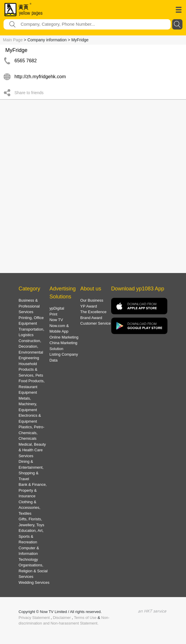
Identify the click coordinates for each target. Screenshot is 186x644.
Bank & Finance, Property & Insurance (33, 490)
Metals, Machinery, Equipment (28, 404)
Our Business (92, 300)
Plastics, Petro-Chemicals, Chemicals (31, 433)
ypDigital (57, 308)
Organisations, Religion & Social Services (33, 571)
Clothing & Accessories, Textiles (29, 508)
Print (54, 314)
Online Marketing (64, 337)
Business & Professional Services (29, 306)
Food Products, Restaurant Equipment (32, 387)
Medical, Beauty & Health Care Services (32, 450)
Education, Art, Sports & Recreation (31, 536)
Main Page (13, 40)
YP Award (89, 306)
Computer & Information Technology (29, 554)
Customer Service (95, 323)
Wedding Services (34, 582)
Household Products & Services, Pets (31, 370)
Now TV (56, 320)
